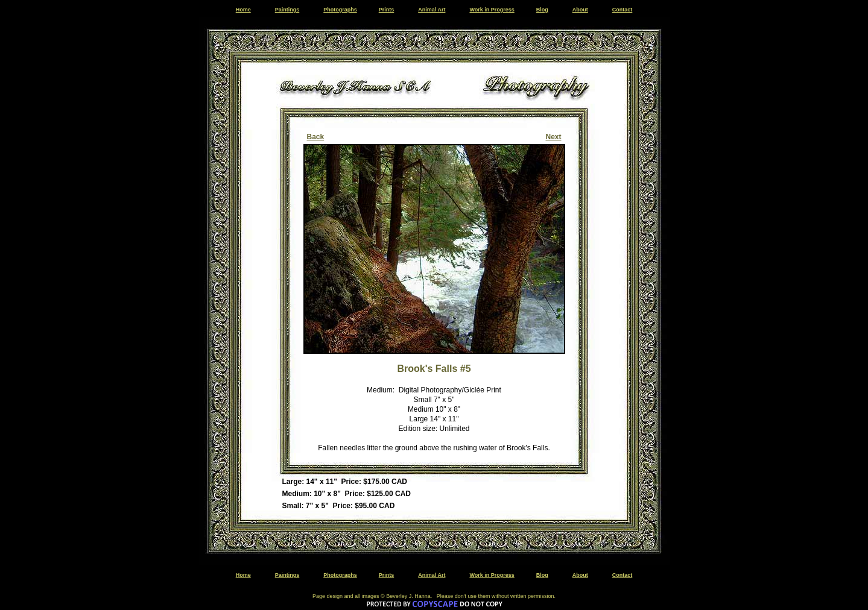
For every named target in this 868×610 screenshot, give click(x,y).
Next (553, 137)
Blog (542, 10)
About (580, 10)
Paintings (287, 10)
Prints (387, 10)
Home (243, 10)
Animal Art (432, 10)
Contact (622, 10)
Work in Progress (492, 10)
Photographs (340, 10)
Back (316, 137)
